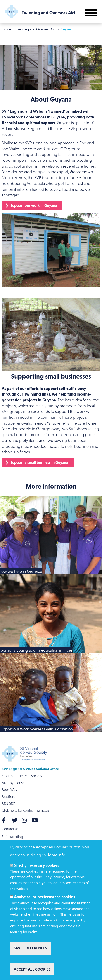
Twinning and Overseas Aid (36, 29)
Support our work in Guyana (34, 205)
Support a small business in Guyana (39, 462)
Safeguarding (12, 837)
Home (6, 29)
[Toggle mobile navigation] (91, 13)
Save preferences (30, 948)
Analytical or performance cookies (44, 897)
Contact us (10, 829)
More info (57, 855)
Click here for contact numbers (26, 810)
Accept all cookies (32, 969)
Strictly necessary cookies (37, 865)
